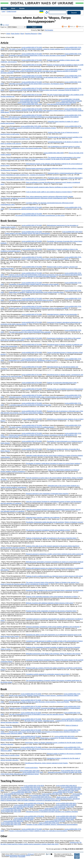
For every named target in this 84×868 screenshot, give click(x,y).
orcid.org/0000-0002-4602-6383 (28, 103)
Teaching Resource (31, 34)
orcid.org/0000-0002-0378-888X (31, 789)
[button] (34, 27)
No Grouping (49, 30)
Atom (64, 27)
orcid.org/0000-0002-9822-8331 (65, 736)
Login (3, 11)
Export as (3, 27)
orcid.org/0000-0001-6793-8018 (34, 786)
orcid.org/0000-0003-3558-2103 (39, 795)
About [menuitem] (13, 8)
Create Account (11, 11)
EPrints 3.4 (31, 854)
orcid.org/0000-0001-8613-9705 (30, 99)
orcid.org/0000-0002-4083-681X (66, 786)
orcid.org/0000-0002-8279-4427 (14, 794)
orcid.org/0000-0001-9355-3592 (30, 771)
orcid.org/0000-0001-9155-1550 (32, 104)
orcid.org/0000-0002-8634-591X (71, 787)
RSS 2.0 (80, 27)
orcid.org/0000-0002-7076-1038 (30, 101)
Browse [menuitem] (22, 8)
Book (22, 34)
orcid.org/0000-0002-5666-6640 (66, 103)
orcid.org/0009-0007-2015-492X (72, 232)
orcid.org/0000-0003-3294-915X (41, 797)
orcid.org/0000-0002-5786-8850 (28, 790)
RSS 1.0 (71, 27)
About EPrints (14, 857)
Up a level (5, 25)
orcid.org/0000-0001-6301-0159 (11, 812)
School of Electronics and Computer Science (18, 855)
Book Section (15, 34)
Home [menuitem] (5, 8)
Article (8, 34)
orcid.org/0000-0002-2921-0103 (30, 787)
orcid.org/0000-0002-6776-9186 (32, 47)
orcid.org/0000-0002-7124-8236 (69, 99)
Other (40, 34)
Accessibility (22, 857)
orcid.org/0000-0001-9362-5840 (54, 153)
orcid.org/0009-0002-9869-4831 (22, 792)
